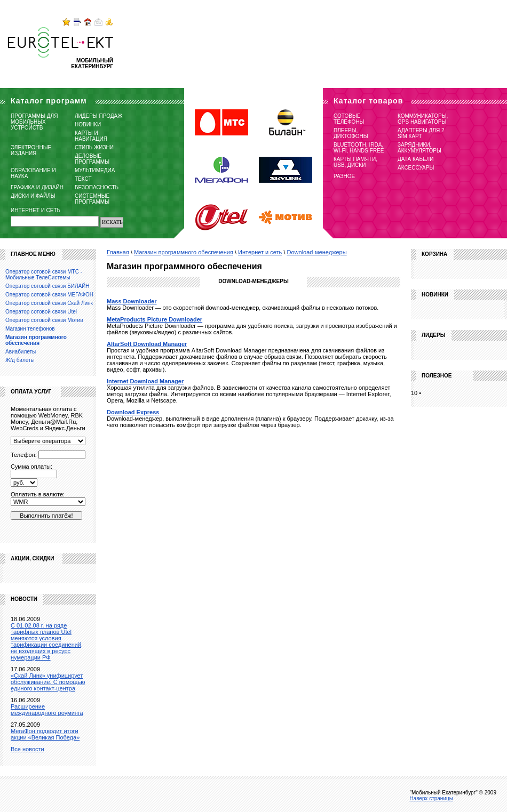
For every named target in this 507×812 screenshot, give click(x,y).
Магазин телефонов (30, 329)
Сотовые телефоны (349, 119)
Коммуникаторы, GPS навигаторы (423, 119)
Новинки (88, 124)
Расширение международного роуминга (47, 710)
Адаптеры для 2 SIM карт (421, 133)
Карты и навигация (91, 136)
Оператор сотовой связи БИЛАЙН (47, 286)
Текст (83, 179)
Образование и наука (33, 173)
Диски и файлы (33, 196)
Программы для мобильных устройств (34, 122)
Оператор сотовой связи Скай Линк (49, 303)
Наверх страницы (431, 798)
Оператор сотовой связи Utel (41, 312)
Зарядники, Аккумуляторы (419, 148)
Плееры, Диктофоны (351, 133)
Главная (118, 252)
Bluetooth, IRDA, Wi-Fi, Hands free (359, 148)
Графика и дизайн (37, 187)
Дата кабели (415, 159)
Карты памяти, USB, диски (355, 162)
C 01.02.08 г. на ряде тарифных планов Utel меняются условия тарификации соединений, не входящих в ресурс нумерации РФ (47, 641)
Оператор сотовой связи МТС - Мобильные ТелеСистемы (44, 275)
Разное (344, 176)
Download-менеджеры (317, 252)
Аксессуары (416, 168)
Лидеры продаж (98, 116)
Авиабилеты (21, 352)
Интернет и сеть (35, 210)
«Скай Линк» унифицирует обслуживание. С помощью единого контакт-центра (48, 682)
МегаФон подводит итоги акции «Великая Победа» (45, 734)
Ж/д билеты (20, 360)
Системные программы (92, 199)
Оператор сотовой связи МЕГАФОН (49, 295)
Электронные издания (31, 150)
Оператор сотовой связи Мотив (44, 320)
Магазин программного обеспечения (184, 252)
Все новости (27, 749)
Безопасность (97, 187)
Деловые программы (92, 159)
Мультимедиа (95, 170)
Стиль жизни (94, 147)
